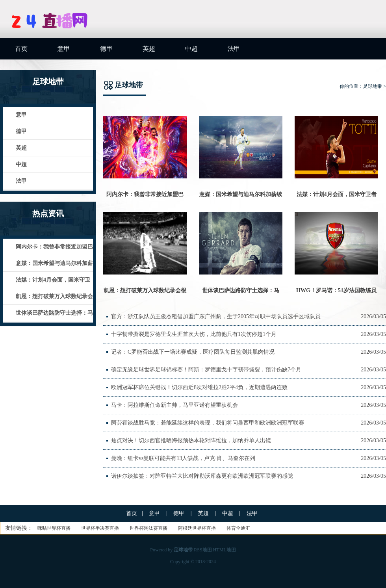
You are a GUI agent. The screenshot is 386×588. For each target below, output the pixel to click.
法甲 (234, 49)
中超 (191, 49)
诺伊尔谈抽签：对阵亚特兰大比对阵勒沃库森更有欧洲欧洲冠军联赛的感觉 (202, 476)
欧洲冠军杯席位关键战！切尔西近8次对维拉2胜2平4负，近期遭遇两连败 (199, 387)
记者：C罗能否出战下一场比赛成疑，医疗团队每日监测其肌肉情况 (193, 352)
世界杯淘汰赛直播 (148, 528)
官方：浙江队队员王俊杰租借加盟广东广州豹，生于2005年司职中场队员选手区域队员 (216, 316)
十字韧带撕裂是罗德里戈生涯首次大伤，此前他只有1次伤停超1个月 (194, 334)
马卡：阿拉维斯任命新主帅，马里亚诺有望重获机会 (174, 405)
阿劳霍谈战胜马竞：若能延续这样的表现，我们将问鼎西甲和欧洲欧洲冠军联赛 (208, 423)
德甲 (106, 49)
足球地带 (373, 86)
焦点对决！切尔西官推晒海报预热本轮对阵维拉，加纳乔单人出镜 (191, 441)
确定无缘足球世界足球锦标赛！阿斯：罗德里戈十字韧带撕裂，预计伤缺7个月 (206, 370)
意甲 (64, 49)
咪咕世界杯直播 (54, 528)
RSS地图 (203, 550)
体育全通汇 (238, 528)
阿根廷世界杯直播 (197, 528)
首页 (21, 49)
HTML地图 (225, 550)
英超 (149, 49)
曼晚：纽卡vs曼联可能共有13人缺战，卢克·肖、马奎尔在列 (183, 458)
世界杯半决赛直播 (100, 528)
